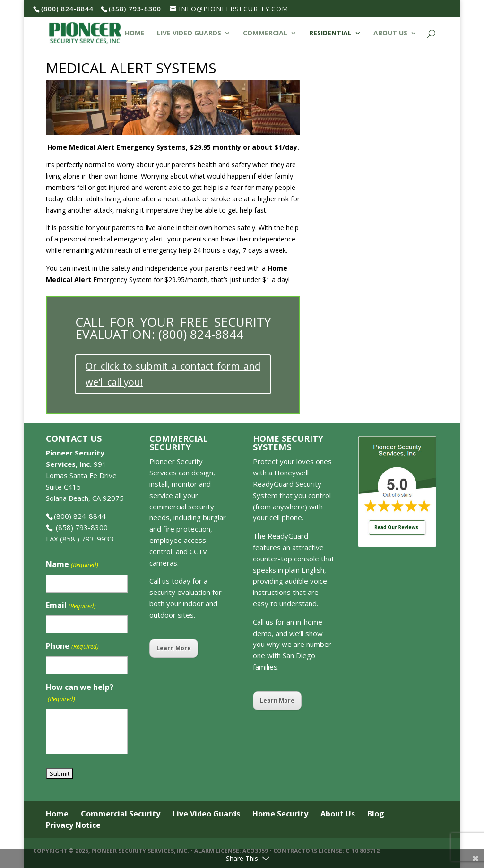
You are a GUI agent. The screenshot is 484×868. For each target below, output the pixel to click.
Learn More (174, 648)
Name (72, 565)
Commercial (265, 34)
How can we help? (80, 693)
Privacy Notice (73, 825)
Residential (330, 34)
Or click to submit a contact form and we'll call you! (173, 374)
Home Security (280, 814)
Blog (376, 814)
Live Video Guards (189, 34)
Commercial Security (121, 814)
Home (135, 34)
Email (71, 606)
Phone (72, 647)
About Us (390, 34)
